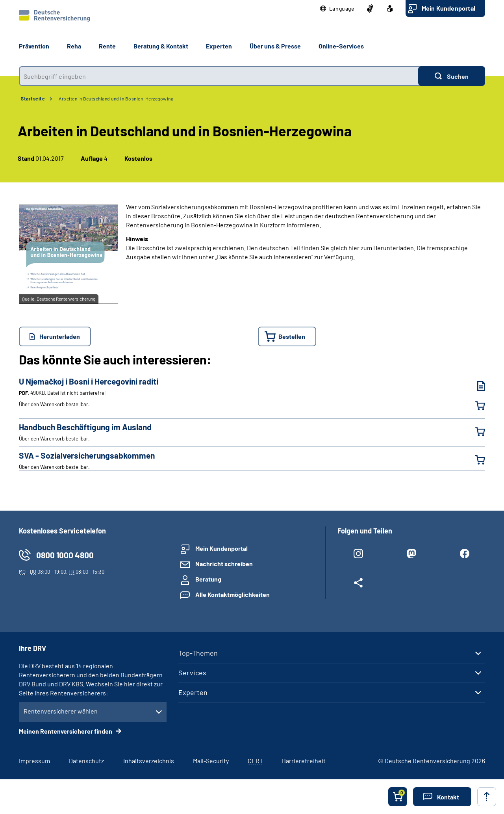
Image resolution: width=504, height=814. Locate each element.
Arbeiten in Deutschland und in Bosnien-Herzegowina (116, 98)
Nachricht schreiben (224, 564)
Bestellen (292, 336)
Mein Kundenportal (448, 8)
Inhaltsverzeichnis (149, 761)
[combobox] (219, 76)
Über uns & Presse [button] (275, 46)
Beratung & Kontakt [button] (161, 46)
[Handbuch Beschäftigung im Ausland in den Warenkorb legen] (475, 431)
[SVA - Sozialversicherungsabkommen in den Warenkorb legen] (475, 460)
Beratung (208, 579)
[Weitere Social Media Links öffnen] (358, 584)
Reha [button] (74, 46)
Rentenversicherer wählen (61, 711)
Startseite (33, 98)
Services (192, 673)
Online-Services (341, 46)
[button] (337, 9)
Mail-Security (211, 761)
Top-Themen (198, 653)
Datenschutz (86, 761)
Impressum (34, 761)
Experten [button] (219, 46)
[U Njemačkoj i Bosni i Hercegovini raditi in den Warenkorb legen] (475, 405)
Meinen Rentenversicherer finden (66, 731)
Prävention (34, 46)
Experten (193, 692)
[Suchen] (452, 76)
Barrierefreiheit (304, 761)
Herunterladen (60, 336)
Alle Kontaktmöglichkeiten (233, 594)
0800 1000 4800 (65, 555)
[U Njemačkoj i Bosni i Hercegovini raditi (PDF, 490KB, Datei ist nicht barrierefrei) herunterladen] (475, 386)
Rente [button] (107, 46)
